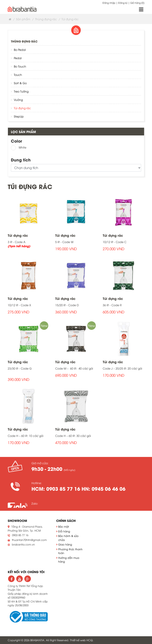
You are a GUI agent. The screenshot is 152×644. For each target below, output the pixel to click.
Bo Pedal (20, 50)
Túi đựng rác (22, 108)
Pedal (18, 58)
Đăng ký (123, 3)
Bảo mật (64, 526)
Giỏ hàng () (137, 3)
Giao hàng (65, 544)
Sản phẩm (23, 19)
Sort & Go (20, 83)
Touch (18, 75)
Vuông (18, 100)
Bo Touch (20, 66)
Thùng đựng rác (46, 19)
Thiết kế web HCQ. (82, 640)
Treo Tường (21, 91)
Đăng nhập (109, 3)
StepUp (19, 116)
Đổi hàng (64, 531)
